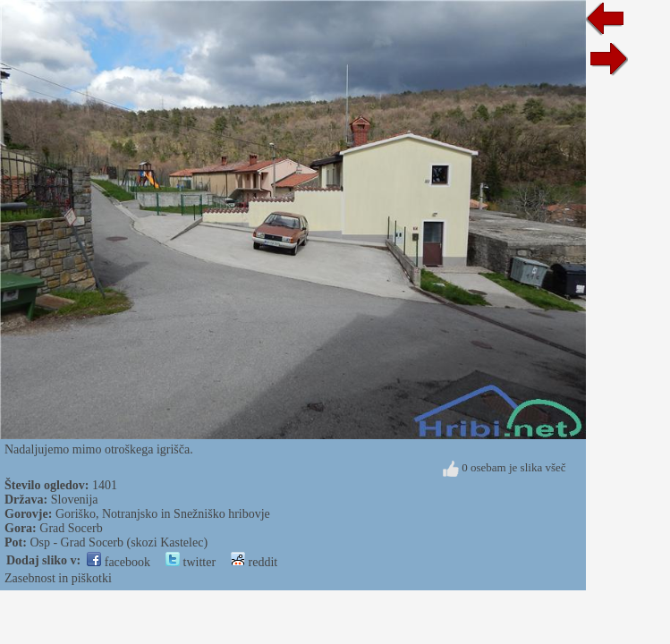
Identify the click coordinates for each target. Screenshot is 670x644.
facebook (119, 562)
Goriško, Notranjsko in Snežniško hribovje (163, 514)
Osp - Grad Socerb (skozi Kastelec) (119, 542)
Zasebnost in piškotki (58, 578)
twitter (191, 562)
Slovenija (75, 500)
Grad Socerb (71, 528)
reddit (254, 562)
